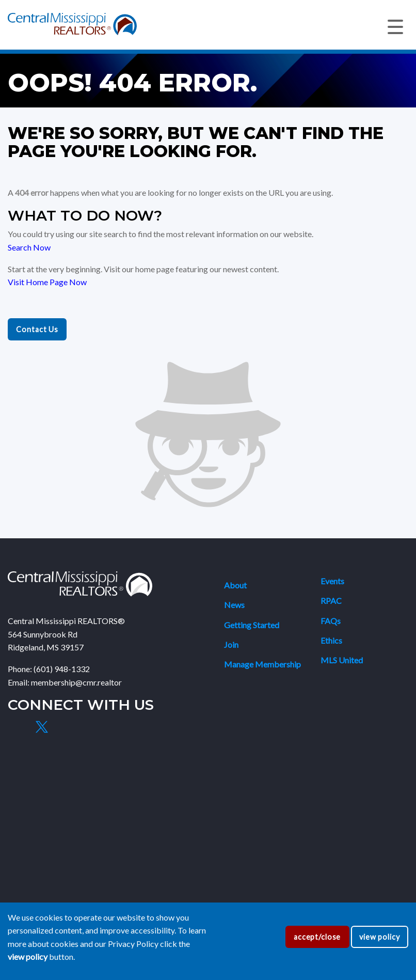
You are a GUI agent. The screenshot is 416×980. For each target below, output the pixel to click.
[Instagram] (66, 727)
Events (332, 581)
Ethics (331, 640)
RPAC (331, 601)
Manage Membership (262, 664)
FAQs (331, 621)
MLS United (342, 660)
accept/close (317, 937)
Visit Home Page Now (47, 282)
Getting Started (252, 625)
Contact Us (37, 329)
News (234, 605)
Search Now (29, 247)
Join (231, 644)
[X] (41, 727)
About (235, 585)
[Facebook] (18, 727)
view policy (380, 937)
